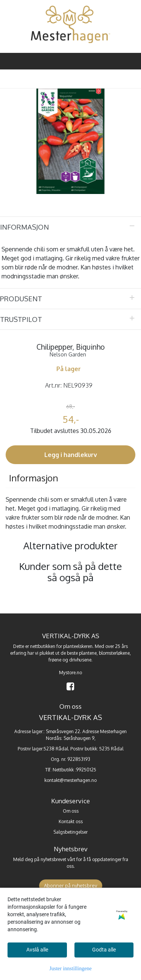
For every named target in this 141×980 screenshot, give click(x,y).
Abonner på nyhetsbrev (71, 885)
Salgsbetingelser (70, 832)
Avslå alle (37, 950)
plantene (88, 653)
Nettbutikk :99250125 (74, 770)
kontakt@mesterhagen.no (70, 780)
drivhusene (80, 660)
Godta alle (104, 950)
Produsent (21, 298)
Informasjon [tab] (34, 478)
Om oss (71, 811)
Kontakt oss (71, 821)
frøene (55, 660)
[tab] (70, 227)
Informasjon (24, 227)
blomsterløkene (114, 653)
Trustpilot (21, 319)
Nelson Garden (68, 354)
